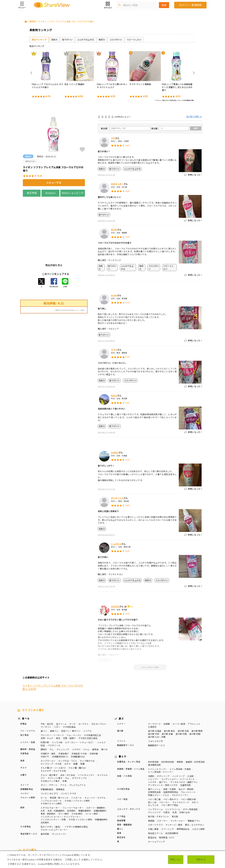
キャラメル (102, 745)
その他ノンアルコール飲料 (77, 771)
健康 (93, 828)
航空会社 (121, 808)
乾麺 (82, 734)
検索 (164, 5)
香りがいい (67, 39)
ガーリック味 (91, 834)
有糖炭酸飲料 (100, 781)
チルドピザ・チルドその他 (53, 741)
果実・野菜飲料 (48, 784)
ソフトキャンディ (86, 745)
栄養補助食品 (47, 760)
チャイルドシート (181, 773)
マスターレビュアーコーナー (54, 800)
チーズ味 (53, 834)
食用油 (95, 720)
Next (193, 73)
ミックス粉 (57, 713)
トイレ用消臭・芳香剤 (180, 739)
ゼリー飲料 (63, 784)
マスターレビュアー (78, 828)
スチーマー (162, 791)
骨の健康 (194, 828)
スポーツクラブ (155, 795)
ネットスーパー (59, 804)
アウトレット (194, 694)
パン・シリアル (28, 702)
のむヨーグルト (99, 694)
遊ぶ (121, 689)
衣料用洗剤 (153, 732)
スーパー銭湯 (179, 694)
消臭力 (54, 39)
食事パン (54, 701)
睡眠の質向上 (95, 831)
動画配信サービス (126, 716)
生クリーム (61, 694)
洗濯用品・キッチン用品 (129, 732)
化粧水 (166, 783)
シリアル (88, 701)
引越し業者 (153, 799)
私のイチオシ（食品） (51, 797)
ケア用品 (121, 787)
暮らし (120, 799)
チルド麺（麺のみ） (78, 738)
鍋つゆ (104, 720)
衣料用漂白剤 (168, 732)
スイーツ (24, 756)
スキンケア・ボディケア (129, 780)
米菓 (65, 751)
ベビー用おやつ (171, 770)
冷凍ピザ (45, 727)
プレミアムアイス (77, 756)
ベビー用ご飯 (154, 770)
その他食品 (25, 797)
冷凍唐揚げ (63, 724)
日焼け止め (185, 783)
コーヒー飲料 (92, 784)
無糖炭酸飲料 (85, 781)
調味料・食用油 (28, 720)
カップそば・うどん (68, 731)
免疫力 (21, 831)
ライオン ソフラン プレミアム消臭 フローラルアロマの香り (66, 21)
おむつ (195, 773)
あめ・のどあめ (68, 745)
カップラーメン (48, 731)
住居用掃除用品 (171, 762)
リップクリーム (155, 780)
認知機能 (130, 831)
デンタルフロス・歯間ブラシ (184, 752)
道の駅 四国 (195, 704)
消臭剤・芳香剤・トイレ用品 (131, 740)
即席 (22, 731)
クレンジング (154, 783)
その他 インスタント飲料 (80, 790)
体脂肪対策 (175, 828)
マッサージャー (178, 791)
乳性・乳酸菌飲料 (56, 781)
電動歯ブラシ (194, 791)
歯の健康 (66, 831)
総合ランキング (39, 39)
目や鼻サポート (187, 831)
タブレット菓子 (55, 748)
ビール (44, 768)
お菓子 (23, 745)
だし (52, 720)
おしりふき (153, 776)
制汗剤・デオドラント (159, 787)
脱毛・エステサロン (195, 795)
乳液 (175, 783)
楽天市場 (32, 193)
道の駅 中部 (154, 704)
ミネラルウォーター (50, 778)
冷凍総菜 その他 (79, 724)
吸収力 (102, 39)
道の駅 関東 (197, 701)
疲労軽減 (31, 831)
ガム (67, 748)
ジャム (86, 720)
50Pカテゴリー (59, 828)
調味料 (44, 720)
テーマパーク (154, 694)
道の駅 (120, 702)
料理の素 (45, 713)
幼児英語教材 (172, 804)
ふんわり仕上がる (86, 39)
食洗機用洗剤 (154, 735)
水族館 (166, 694)
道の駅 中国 (181, 704)
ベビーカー (164, 773)
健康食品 (60, 760)
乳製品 (23, 694)
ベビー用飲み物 (188, 770)
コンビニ (24, 764)
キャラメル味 (75, 834)
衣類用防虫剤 (154, 762)
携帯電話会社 (183, 799)
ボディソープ (163, 746)
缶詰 (43, 716)
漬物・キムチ (47, 708)
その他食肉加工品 (92, 706)
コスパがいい (116, 39)
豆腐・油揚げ (69, 708)
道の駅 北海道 (155, 701)
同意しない (176, 859)
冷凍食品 (24, 724)
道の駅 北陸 (183, 701)
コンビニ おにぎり (49, 764)
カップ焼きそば (87, 731)
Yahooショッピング (73, 193)
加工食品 (24, 706)
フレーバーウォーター (73, 778)
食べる (26, 689)
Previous (32, 73)
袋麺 (75, 734)
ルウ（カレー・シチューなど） (80, 713)
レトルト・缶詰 (28, 713)
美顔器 (151, 791)
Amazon (50, 193)
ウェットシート (188, 762)
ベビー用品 (122, 770)
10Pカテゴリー (25, 828)
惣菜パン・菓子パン (71, 701)
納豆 (58, 708)
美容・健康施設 (124, 795)
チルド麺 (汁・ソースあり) (53, 738)
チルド (23, 738)
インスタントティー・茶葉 (53, 790)
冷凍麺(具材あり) (60, 727)
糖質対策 (102, 828)
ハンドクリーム (173, 780)
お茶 (43, 781)
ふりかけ (76, 720)
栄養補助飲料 (101, 790)
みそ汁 (67, 734)
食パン (44, 701)
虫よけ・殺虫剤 (186, 760)
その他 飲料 (77, 784)
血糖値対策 (54, 831)
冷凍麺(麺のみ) (78, 727)
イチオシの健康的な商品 (76, 797)
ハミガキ (152, 752)
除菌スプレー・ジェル (159, 765)
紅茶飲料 (71, 781)
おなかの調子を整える (141, 828)
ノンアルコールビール (51, 771)
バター (57, 697)
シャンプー (153, 749)
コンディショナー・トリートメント (178, 749)
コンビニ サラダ (68, 764)
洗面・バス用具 (124, 747)
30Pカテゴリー (42, 828)
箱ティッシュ (154, 760)
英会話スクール (155, 804)
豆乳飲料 (45, 793)
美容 (185, 828)
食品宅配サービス (29, 804)
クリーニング (168, 799)
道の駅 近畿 (167, 704)
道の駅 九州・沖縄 (157, 707)
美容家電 (121, 791)
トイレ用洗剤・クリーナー (161, 742)
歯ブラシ (163, 752)
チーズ (72, 694)
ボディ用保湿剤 (190, 780)
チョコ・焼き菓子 (49, 745)
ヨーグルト (83, 694)
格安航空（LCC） (167, 808)
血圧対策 (42, 831)
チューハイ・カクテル (95, 768)
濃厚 (31, 834)
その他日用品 (123, 760)
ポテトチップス (79, 748)
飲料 (22, 778)
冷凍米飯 (94, 724)
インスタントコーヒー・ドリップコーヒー (61, 787)
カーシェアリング (156, 812)
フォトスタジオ (155, 711)
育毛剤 (175, 787)
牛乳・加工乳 (47, 694)
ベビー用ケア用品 (170, 776)
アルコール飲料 (28, 768)
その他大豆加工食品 (88, 708)
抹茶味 (63, 834)
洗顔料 (151, 746)
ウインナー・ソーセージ (52, 706)
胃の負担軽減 (143, 831)
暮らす (123, 727)
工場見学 (152, 697)
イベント (121, 712)
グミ (43, 748)
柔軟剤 (33, 21)
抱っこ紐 (152, 773)
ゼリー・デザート (49, 756)
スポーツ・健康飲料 (96, 778)
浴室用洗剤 (185, 755)
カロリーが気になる (118, 828)
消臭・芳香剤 (169, 760)
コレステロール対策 (114, 831)
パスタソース (54, 716)
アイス (63, 756)
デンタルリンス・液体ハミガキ (163, 755)
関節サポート (170, 831)
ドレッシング (63, 720)
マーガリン (46, 697)
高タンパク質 (161, 828)
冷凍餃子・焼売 (48, 724)
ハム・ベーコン (74, 706)
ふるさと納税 (198, 799)
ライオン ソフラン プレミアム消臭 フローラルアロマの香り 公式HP (53, 388)
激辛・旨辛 (41, 834)
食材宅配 (45, 804)
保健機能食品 (27, 760)
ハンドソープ (178, 746)
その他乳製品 (69, 697)
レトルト (102, 713)
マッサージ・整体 (174, 795)
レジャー (121, 694)
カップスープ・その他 (51, 734)
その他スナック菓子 (50, 751)
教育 (119, 804)
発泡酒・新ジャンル (59, 768)
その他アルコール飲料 (51, 774)
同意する (201, 859)
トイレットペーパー (157, 739)
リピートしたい (134, 39)
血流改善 (157, 831)
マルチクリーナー (180, 765)
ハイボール (76, 768)
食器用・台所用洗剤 (195, 732)
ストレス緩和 (80, 831)
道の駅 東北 (169, 701)
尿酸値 (200, 831)
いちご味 (22, 834)
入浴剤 (190, 746)
